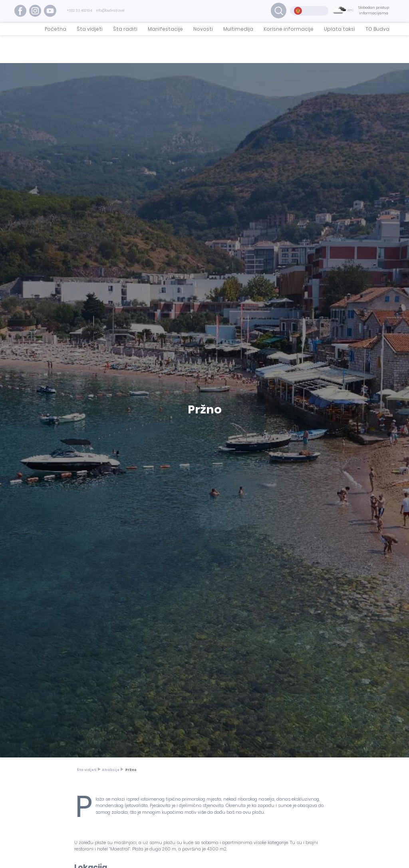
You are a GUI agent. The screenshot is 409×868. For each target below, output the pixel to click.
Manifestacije (165, 29)
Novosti (203, 29)
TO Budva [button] (377, 29)
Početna (56, 29)
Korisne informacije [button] (289, 29)
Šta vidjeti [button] (90, 29)
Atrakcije (111, 770)
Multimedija (238, 29)
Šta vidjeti (87, 770)
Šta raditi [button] (125, 29)
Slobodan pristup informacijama (374, 10)
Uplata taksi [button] (340, 29)
